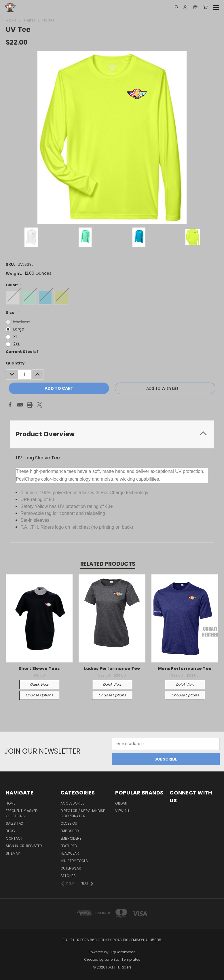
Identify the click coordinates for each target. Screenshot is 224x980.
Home (11, 803)
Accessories (73, 803)
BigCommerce (122, 952)
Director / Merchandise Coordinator (83, 813)
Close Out (70, 823)
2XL (17, 344)
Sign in (12, 846)
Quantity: (16, 363)
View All (122, 811)
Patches (68, 876)
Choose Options (39, 695)
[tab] (112, 434)
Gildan (121, 803)
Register (34, 846)
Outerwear (71, 868)
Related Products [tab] (108, 564)
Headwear (70, 853)
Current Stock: (22, 352)
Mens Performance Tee (185, 668)
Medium (21, 322)
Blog (10, 831)
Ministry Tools (74, 861)
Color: (14, 285)
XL (15, 337)
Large (19, 329)
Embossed (70, 831)
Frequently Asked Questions (22, 813)
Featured (69, 846)
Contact (14, 838)
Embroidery (71, 838)
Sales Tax (14, 823)
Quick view (39, 684)
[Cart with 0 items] (205, 7)
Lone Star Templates (122, 959)
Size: (13, 313)
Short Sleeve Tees (39, 668)
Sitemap (13, 853)
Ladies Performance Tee (112, 668)
